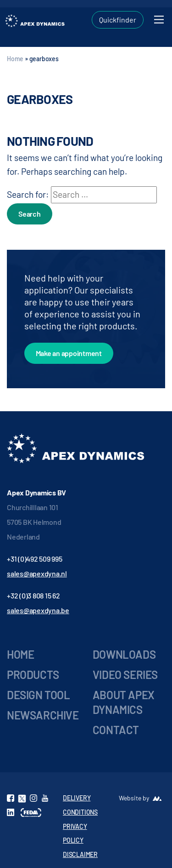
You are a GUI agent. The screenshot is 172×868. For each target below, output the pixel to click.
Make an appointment (69, 353)
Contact (116, 730)
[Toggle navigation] (159, 20)
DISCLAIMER (80, 854)
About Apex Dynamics (124, 702)
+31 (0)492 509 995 (35, 559)
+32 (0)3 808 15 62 (33, 595)
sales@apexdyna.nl (37, 573)
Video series (125, 675)
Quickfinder (118, 20)
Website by (134, 798)
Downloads (124, 654)
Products (33, 675)
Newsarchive (43, 715)
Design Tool (39, 695)
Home (15, 59)
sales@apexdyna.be (38, 610)
